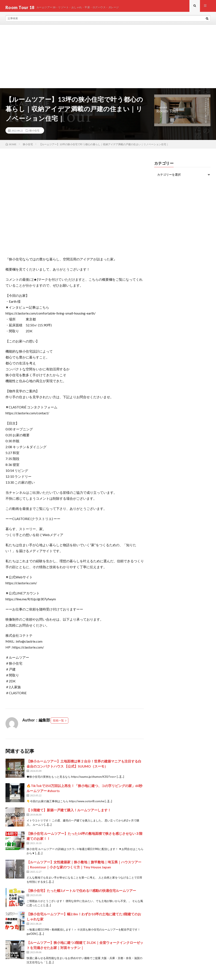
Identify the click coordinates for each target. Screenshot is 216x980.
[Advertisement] (108, 59)
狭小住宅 (34, 133)
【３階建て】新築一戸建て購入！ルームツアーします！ (69, 813)
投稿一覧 (58, 723)
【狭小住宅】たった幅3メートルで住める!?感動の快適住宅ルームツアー (81, 893)
